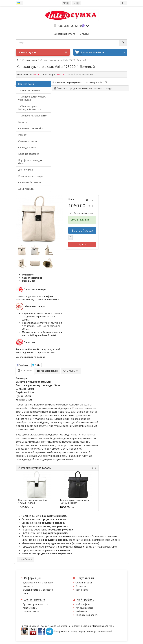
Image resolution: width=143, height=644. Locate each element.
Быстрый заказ (82, 230)
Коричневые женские (47, 530)
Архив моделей (26, 189)
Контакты (28, 586)
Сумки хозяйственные (30, 182)
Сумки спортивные (28, 141)
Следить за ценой (81, 213)
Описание (28, 275)
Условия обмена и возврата (38, 590)
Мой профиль (83, 604)
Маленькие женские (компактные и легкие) (60, 543)
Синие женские (44, 523)
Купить (82, 244)
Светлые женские (45, 533)
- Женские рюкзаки (29, 90)
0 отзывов (88, 75)
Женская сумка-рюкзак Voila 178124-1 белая (33, 501)
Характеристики (32, 278)
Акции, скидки (30, 608)
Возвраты (81, 586)
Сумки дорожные (27, 147)
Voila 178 (102, 82)
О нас (26, 593)
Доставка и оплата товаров (38, 583)
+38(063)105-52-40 (70, 26)
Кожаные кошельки (29, 154)
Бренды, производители (36, 604)
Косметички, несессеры (31, 176)
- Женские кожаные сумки (33, 116)
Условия (31, 357)
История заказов (85, 608)
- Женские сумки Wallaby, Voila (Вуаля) (32, 98)
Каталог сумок (43, 52)
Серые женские (44, 519)
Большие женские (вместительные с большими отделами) (69, 536)
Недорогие (47, 554)
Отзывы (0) (29, 281)
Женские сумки (29, 60)
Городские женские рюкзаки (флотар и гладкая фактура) (69, 547)
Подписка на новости (87, 615)
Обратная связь (84, 583)
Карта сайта (82, 590)
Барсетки (23, 122)
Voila (36, 75)
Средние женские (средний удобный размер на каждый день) (71, 540)
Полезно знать (31, 611)
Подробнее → (25, 559)
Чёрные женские (44, 516)
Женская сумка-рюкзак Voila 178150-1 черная (74, 501)
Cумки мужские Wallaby (30, 128)
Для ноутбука (25, 170)
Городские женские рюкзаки (46, 550)
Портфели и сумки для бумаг (30, 162)
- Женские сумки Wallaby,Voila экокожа (30, 108)
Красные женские (45, 526)
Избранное (81, 611)
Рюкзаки (23, 135)
